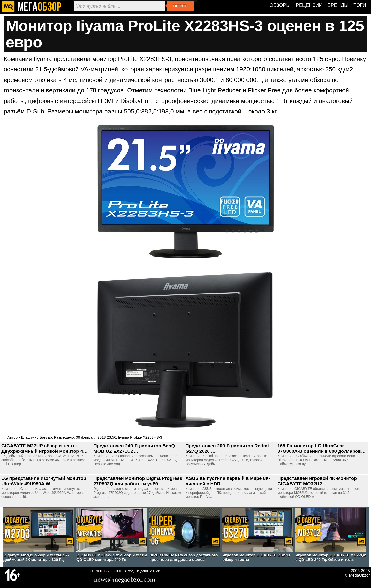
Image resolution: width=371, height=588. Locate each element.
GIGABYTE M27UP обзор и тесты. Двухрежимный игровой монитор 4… (45, 448)
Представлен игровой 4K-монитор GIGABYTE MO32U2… (317, 481)
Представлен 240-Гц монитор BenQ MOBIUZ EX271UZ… (134, 448)
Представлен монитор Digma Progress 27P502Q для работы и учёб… (138, 481)
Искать (180, 6)
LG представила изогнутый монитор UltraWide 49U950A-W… (44, 481)
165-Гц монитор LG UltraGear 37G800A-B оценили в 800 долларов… (322, 448)
